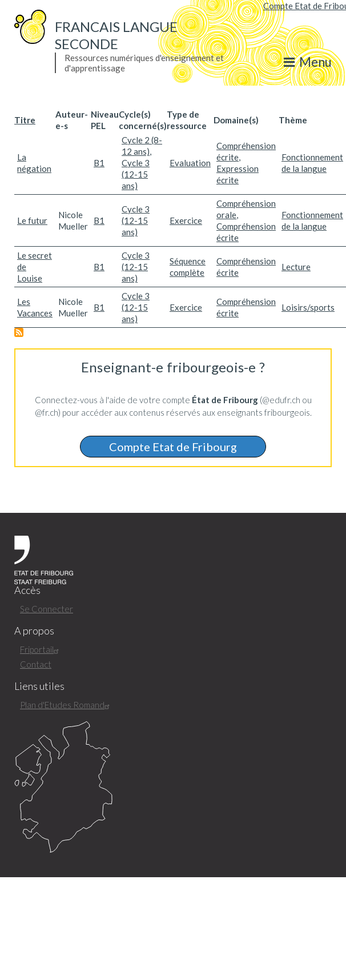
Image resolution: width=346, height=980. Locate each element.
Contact (36, 664)
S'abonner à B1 (19, 332)
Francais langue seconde (116, 35)
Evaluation (190, 163)
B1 (99, 163)
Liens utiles (39, 686)
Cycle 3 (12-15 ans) (136, 174)
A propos (34, 631)
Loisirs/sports (308, 307)
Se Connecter (47, 609)
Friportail (41, 649)
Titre (25, 120)
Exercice (186, 220)
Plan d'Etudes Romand (66, 705)
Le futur (32, 220)
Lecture (296, 267)
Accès (27, 590)
